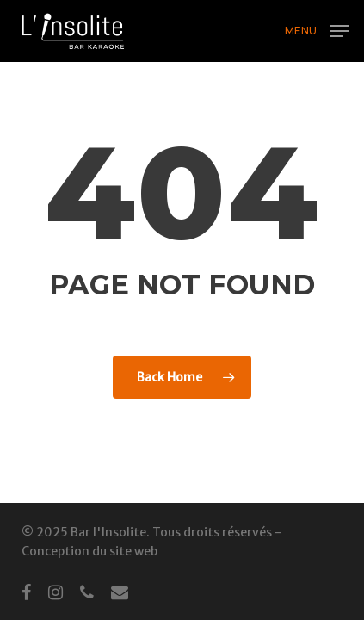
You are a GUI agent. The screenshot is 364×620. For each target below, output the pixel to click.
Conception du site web (89, 551)
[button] (317, 30)
